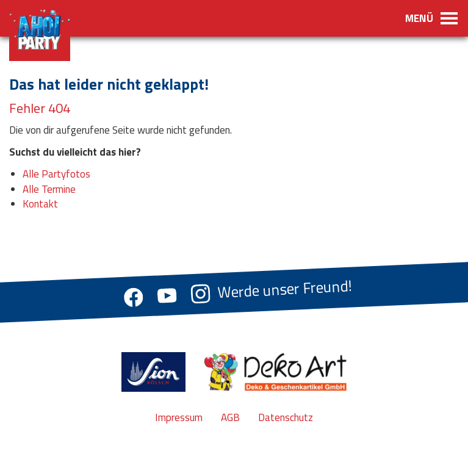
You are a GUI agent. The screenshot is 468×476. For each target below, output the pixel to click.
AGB (230, 417)
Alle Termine (49, 189)
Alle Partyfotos (56, 174)
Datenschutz (286, 417)
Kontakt (40, 204)
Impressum (179, 417)
